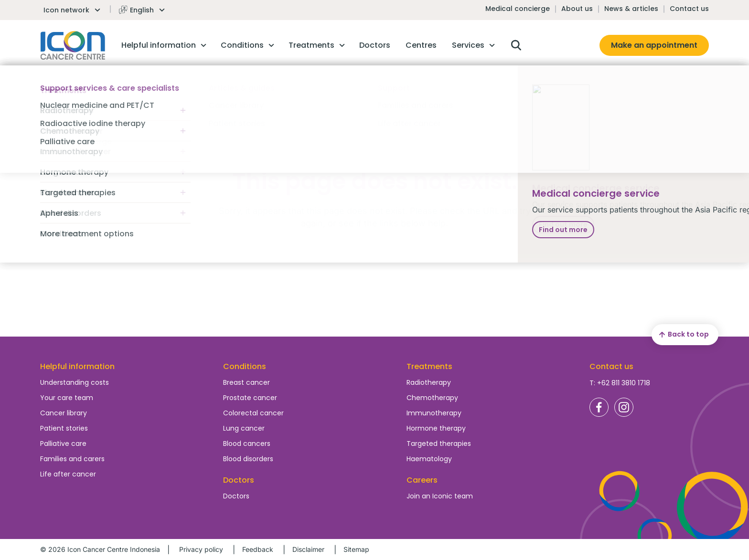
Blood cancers (247, 444)
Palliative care (63, 444)
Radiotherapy (429, 382)
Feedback (258, 549)
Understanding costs (75, 382)
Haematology (429, 459)
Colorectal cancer (253, 413)
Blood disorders (248, 459)
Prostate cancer (250, 398)
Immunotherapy (434, 413)
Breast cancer (246, 382)
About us (577, 9)
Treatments (429, 366)
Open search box (516, 45)
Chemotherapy (432, 398)
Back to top (683, 335)
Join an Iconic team (440, 496)
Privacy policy (201, 549)
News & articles (631, 9)
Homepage (73, 45)
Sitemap (356, 549)
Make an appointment (654, 45)
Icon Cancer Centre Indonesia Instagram (624, 407)
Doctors (236, 496)
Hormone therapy (436, 428)
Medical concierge (518, 9)
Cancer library (64, 413)
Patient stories (64, 428)
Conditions (245, 366)
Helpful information (77, 366)
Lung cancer (244, 428)
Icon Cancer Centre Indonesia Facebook (599, 407)
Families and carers (72, 459)
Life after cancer (68, 474)
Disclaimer (308, 549)
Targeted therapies (439, 444)
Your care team (67, 398)
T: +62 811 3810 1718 (620, 383)
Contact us (689, 9)
